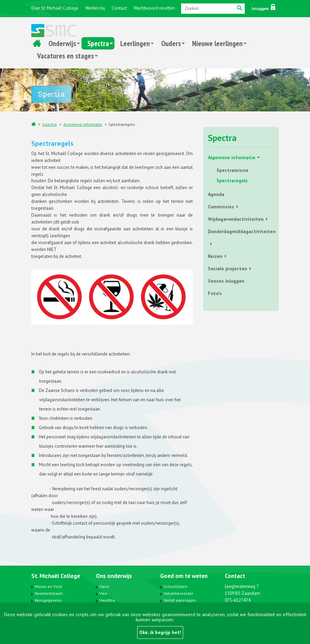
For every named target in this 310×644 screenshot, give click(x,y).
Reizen (215, 256)
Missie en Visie (48, 586)
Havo (104, 586)
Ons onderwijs (114, 576)
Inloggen (263, 8)
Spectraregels (122, 124)
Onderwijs (62, 43)
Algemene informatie (83, 124)
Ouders (171, 43)
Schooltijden (175, 586)
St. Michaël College (56, 576)
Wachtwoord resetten (154, 8)
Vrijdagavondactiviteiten (236, 219)
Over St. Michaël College (55, 8)
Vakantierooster (178, 593)
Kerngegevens (48, 600)
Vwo (103, 593)
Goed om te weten (184, 576)
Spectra (98, 43)
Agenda (216, 194)
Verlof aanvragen (180, 600)
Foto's (215, 293)
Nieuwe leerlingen (217, 43)
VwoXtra (107, 600)
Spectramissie (232, 170)
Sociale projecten (228, 269)
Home (37, 43)
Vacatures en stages (65, 56)
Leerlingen (135, 43)
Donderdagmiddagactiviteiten (241, 231)
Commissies (221, 207)
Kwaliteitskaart (49, 593)
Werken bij (95, 8)
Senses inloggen (226, 281)
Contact (119, 8)
